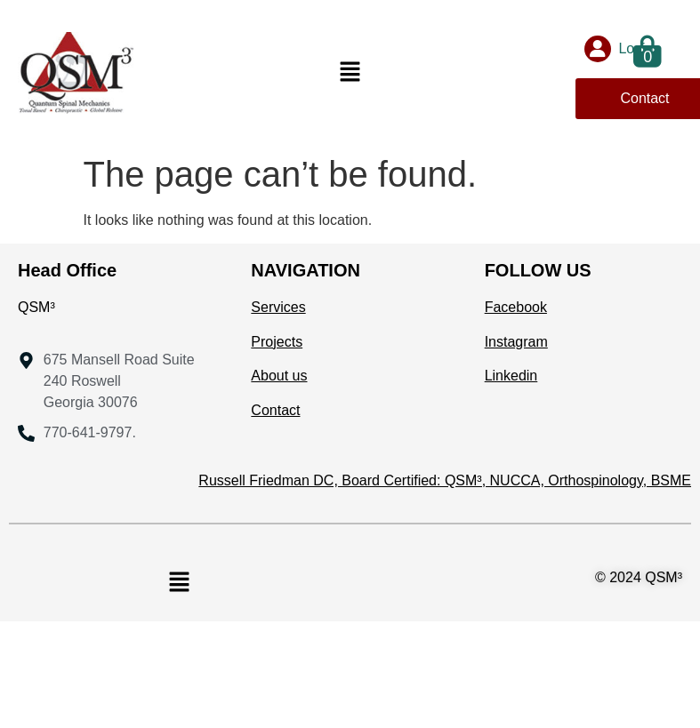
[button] (350, 73)
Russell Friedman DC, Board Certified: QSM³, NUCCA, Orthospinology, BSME (445, 480)
